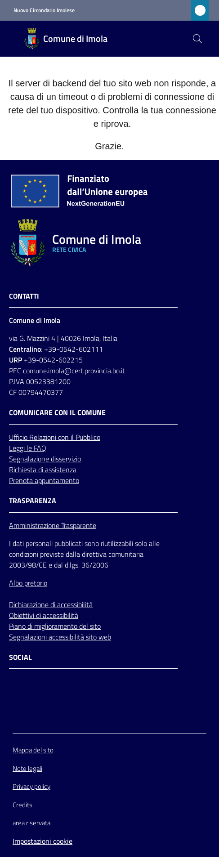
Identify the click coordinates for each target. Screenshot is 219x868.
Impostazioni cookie (42, 841)
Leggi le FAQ (28, 448)
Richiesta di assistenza (43, 470)
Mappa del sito (33, 750)
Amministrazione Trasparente (53, 525)
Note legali (27, 768)
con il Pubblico (79, 437)
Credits (22, 805)
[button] (197, 39)
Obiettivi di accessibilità (44, 615)
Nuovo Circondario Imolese (44, 10)
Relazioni (44, 437)
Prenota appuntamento (44, 480)
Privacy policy (31, 786)
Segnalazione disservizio (45, 459)
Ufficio (19, 437)
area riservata (31, 823)
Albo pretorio (28, 583)
